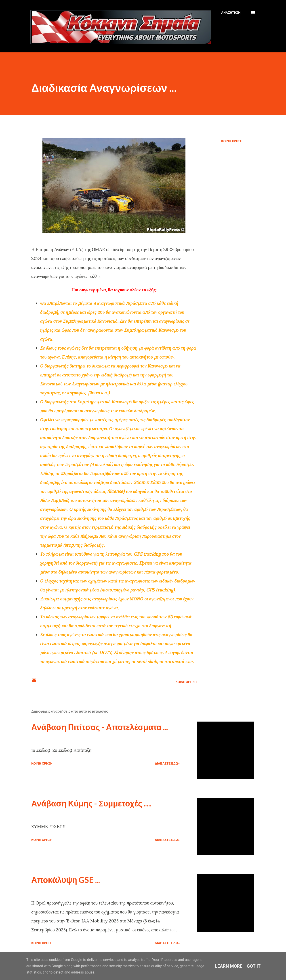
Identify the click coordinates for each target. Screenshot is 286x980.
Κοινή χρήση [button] (232, 141)
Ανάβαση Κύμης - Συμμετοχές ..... (91, 803)
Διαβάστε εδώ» (167, 763)
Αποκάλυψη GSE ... (66, 880)
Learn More (229, 966)
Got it (254, 966)
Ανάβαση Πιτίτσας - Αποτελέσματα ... (100, 727)
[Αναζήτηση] (231, 13)
